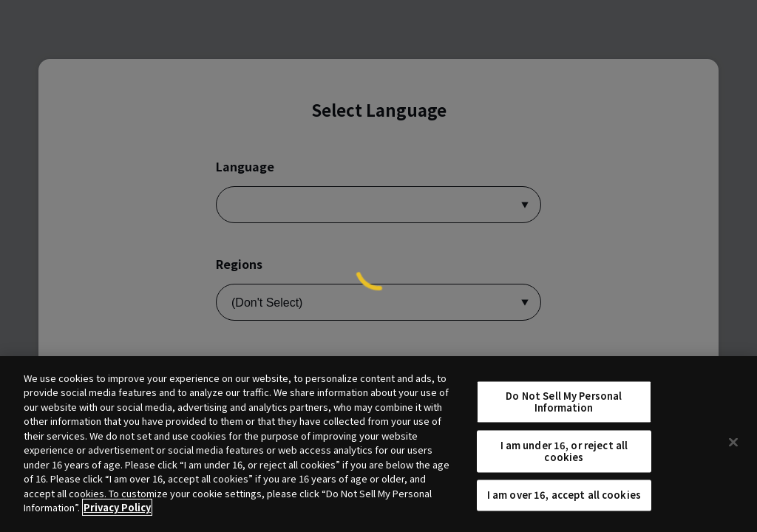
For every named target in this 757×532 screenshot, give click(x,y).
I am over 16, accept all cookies (564, 495)
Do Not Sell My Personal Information (564, 402)
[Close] (733, 442)
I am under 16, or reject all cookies (564, 452)
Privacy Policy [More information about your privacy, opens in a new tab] (117, 507)
